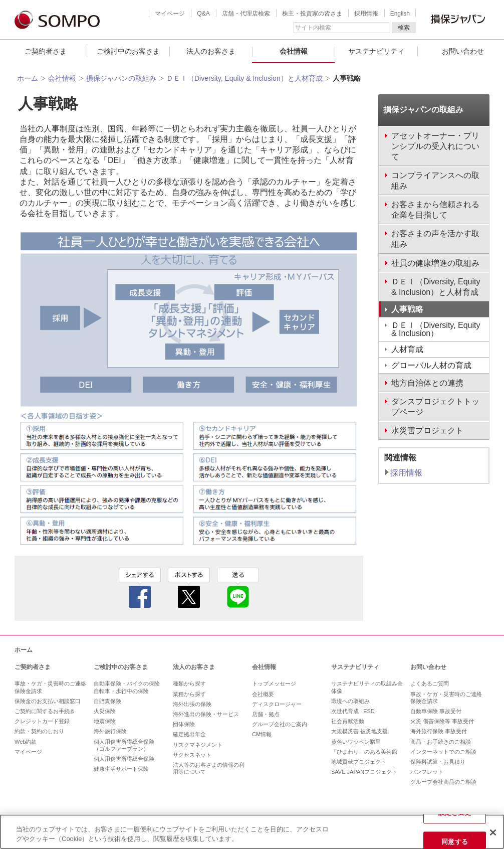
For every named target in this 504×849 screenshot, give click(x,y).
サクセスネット (192, 755)
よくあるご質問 (430, 684)
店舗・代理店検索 (246, 14)
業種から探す (189, 694)
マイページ (170, 14)
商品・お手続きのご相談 (441, 742)
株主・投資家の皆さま (312, 14)
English (400, 14)
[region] (252, 832)
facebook (140, 588)
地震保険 (105, 721)
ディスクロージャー (277, 704)
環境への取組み (350, 701)
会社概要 (263, 694)
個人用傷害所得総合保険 (124, 759)
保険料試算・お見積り (438, 762)
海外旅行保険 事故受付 (439, 731)
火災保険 (105, 711)
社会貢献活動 (348, 721)
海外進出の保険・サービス (206, 714)
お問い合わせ (428, 667)
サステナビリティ (376, 51)
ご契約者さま (46, 51)
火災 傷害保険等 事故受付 (442, 721)
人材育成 (407, 349)
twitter (189, 588)
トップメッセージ (274, 684)
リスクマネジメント (198, 745)
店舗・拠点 (266, 714)
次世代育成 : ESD (353, 711)
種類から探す (189, 684)
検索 (404, 28)
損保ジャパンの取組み (121, 78)
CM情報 (262, 734)
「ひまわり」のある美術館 (364, 752)
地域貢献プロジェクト (359, 762)
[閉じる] (493, 832)
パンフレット (427, 772)
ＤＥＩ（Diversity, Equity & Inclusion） (436, 329)
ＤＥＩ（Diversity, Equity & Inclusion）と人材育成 (244, 78)
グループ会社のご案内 (280, 724)
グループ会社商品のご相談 (443, 782)
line (238, 588)
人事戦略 (407, 309)
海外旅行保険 (110, 731)
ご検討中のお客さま (128, 51)
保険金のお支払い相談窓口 (48, 701)
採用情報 (366, 14)
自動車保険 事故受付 (436, 711)
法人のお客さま (211, 51)
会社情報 (294, 51)
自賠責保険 (107, 701)
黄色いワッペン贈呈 (356, 742)
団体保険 (184, 724)
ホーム (28, 78)
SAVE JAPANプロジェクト (364, 772)
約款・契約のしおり (39, 731)
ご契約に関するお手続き (45, 711)
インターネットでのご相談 (443, 752)
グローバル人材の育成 (431, 365)
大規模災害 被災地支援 (359, 731)
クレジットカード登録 (42, 721)
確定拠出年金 (189, 734)
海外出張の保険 (192, 704)
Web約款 (26, 742)
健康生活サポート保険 (121, 769)
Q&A (203, 14)
